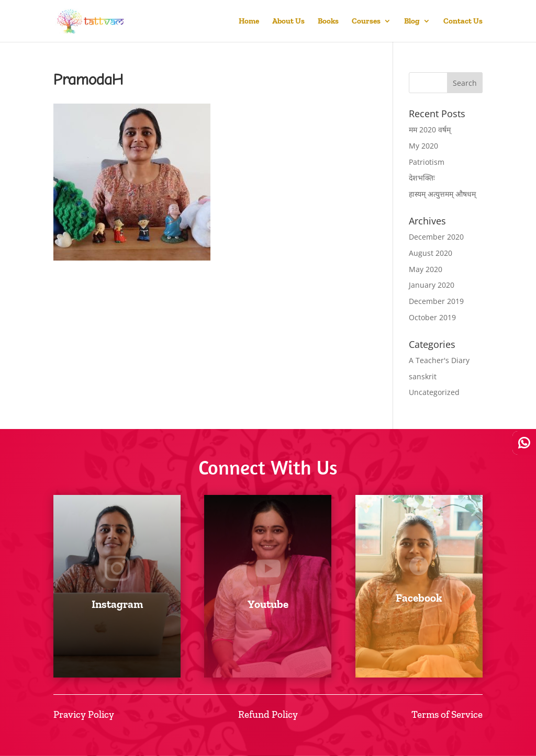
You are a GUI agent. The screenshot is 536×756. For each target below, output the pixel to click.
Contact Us (463, 21)
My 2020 (423, 146)
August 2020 (431, 253)
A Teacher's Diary (439, 360)
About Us (288, 21)
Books (328, 21)
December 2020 (436, 237)
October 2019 (432, 317)
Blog (412, 21)
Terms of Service (447, 714)
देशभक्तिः (422, 178)
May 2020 (426, 269)
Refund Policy (268, 714)
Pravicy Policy (84, 714)
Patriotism (427, 162)
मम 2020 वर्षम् (430, 129)
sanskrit (423, 376)
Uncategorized (434, 392)
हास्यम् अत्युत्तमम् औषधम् (442, 194)
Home (249, 21)
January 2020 (432, 285)
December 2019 (436, 301)
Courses (366, 21)
